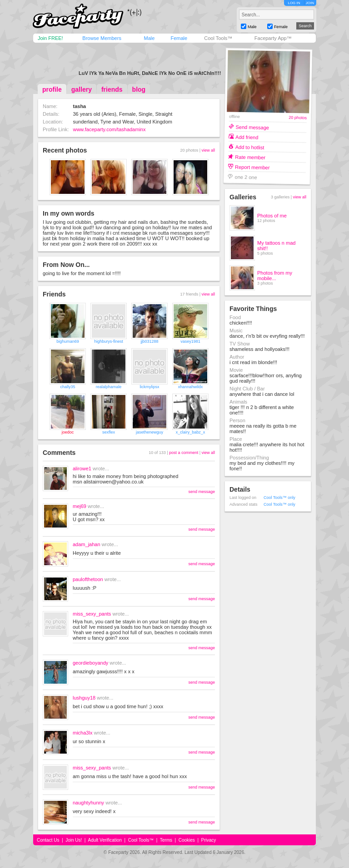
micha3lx (82, 733)
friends (112, 89)
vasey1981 (190, 341)
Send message (252, 127)
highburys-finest (109, 341)
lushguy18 (84, 698)
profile (52, 89)
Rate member (250, 157)
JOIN (310, 3)
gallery (82, 89)
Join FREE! (50, 38)
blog (139, 89)
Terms (166, 840)
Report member (252, 167)
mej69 (80, 506)
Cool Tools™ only (279, 498)
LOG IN (294, 3)
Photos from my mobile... (275, 276)
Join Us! (74, 840)
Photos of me (272, 216)
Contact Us (48, 840)
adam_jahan (87, 544)
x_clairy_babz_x (191, 432)
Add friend (247, 137)
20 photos (298, 118)
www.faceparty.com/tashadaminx (109, 129)
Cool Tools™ (218, 38)
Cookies (187, 840)
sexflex (109, 432)
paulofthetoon (88, 579)
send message (202, 492)
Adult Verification (105, 840)
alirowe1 (82, 469)
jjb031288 (149, 341)
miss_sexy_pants (92, 614)
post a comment (184, 453)
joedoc (68, 432)
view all (208, 150)
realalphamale (109, 387)
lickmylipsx (149, 387)
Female (179, 38)
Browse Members (102, 38)
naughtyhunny (88, 803)
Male (149, 38)
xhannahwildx (191, 387)
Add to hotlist (250, 147)
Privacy (209, 840)
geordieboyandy (90, 663)
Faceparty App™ (273, 38)
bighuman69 (68, 341)
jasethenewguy (150, 432)
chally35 (67, 387)
